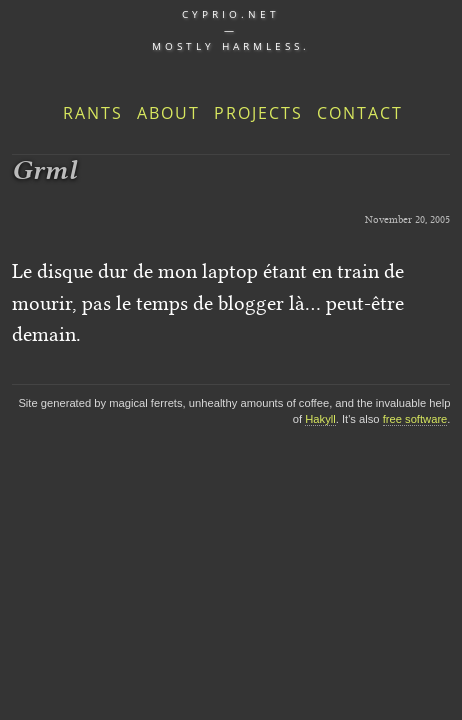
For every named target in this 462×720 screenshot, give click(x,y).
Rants (93, 113)
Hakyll (320, 419)
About (168, 113)
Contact (360, 113)
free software (415, 419)
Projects (258, 113)
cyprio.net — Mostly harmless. (231, 30)
